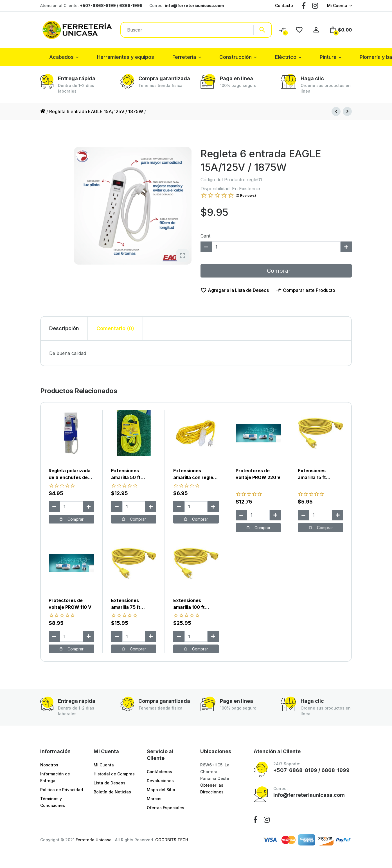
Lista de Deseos (110, 783)
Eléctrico (286, 57)
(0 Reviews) (246, 195)
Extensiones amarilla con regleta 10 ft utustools (196, 477)
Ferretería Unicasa (94, 840)
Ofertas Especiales (165, 808)
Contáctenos (159, 772)
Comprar (276, 271)
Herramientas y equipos (126, 57)
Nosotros (49, 765)
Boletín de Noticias (112, 792)
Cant (205, 236)
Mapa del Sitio (161, 790)
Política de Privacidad (62, 790)
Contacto (284, 5)
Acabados (61, 57)
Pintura (328, 57)
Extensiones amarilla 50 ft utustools (126, 477)
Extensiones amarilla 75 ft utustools (126, 607)
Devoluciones (160, 781)
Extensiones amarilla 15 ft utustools (312, 477)
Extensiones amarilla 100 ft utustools (189, 607)
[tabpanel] (196, 353)
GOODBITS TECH (172, 840)
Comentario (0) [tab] (115, 328)
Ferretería (184, 57)
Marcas (154, 799)
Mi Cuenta (337, 5)
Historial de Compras (114, 774)
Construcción (236, 57)
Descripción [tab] (64, 328)
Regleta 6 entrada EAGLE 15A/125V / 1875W (96, 111)
